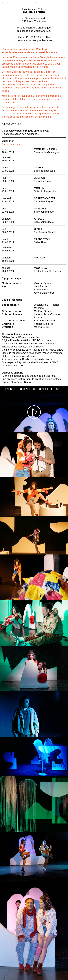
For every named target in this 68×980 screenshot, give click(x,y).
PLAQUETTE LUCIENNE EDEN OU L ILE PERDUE (32, 389)
